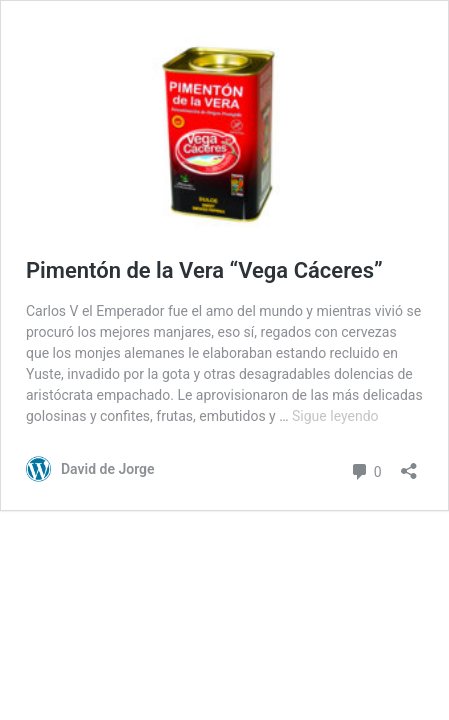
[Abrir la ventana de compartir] (409, 464)
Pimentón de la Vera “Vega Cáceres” (204, 270)
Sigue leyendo (335, 416)
